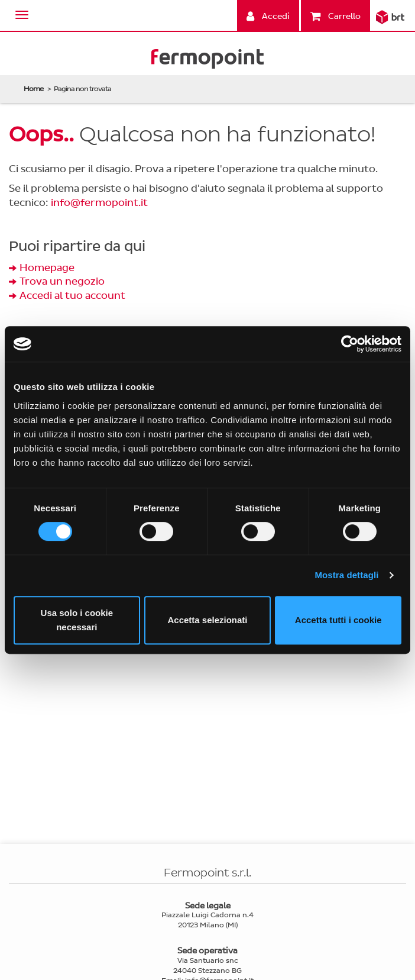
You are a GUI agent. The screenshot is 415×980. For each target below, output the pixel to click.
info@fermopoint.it (99, 203)
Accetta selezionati (207, 620)
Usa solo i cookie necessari (77, 620)
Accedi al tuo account (72, 296)
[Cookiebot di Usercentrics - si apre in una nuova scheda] (350, 344)
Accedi (268, 16)
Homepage (47, 268)
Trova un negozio (62, 281)
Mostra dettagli (346, 575)
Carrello (335, 16)
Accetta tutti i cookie (338, 620)
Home (33, 89)
